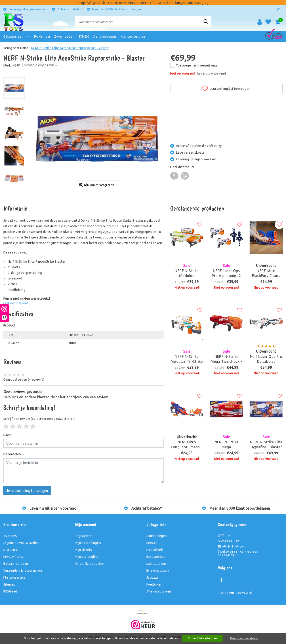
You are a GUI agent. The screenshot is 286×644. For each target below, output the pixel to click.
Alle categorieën (159, 591)
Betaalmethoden (16, 564)
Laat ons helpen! (16, 303)
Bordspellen (156, 557)
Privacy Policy (14, 557)
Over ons (10, 536)
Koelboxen (154, 584)
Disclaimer (11, 550)
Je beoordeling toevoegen (27, 491)
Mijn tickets (83, 550)
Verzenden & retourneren (23, 571)
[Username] (83, 443)
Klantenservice (15, 577)
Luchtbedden (156, 564)
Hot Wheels (155, 550)
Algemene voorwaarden (21, 543)
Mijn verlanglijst (87, 557)
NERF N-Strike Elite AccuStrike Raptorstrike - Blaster (70, 48)
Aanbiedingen (157, 536)
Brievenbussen (158, 571)
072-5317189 (228, 541)
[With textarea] (83, 471)
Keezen (152, 543)
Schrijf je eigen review (41, 65)
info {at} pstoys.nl (232, 546)
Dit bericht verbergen (202, 638)
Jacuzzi (152, 577)
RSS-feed (10, 591)
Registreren (84, 536)
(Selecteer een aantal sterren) (40, 419)
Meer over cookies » (244, 638)
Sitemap (9, 584)
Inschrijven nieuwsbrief (235, 592)
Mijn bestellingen (88, 543)
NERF (16, 65)
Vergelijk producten (89, 564)
